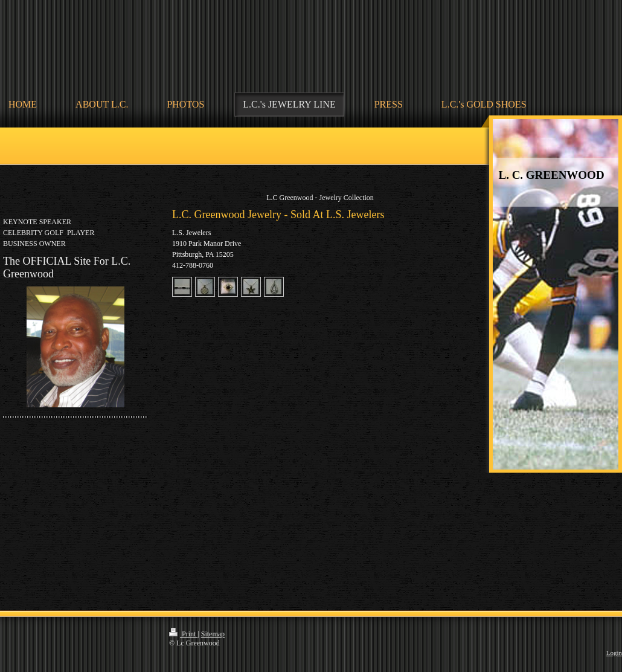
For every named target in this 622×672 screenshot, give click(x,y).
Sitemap (213, 634)
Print (183, 634)
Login (614, 653)
